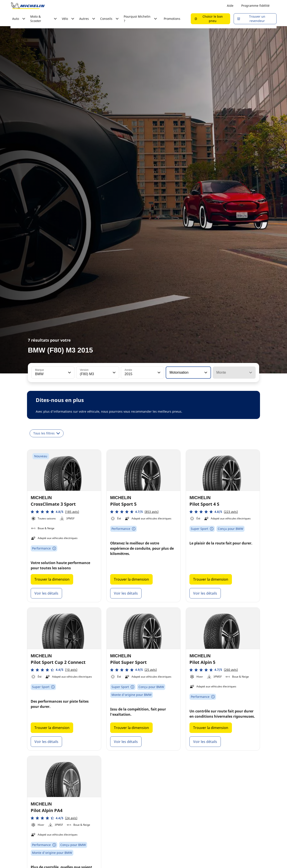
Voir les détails (46, 593)
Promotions (172, 19)
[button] (69, 373)
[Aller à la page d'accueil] (28, 6)
